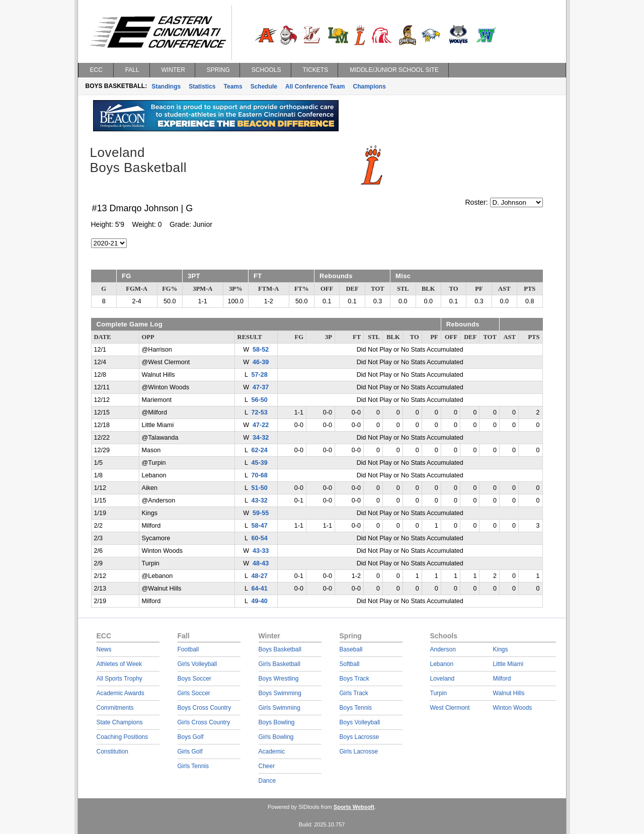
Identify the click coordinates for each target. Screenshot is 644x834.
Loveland (442, 679)
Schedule (264, 87)
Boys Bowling (277, 722)
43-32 (259, 501)
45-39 (259, 463)
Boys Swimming (280, 693)
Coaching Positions (123, 737)
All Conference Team (315, 87)
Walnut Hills (509, 693)
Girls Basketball (279, 664)
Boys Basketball (280, 649)
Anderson (443, 649)
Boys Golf (191, 737)
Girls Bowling (276, 737)
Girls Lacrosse (359, 752)
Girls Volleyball (197, 664)
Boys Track (354, 679)
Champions (370, 87)
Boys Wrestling (279, 679)
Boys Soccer (194, 679)
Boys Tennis (356, 708)
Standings (166, 87)
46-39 (261, 362)
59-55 (261, 513)
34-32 (261, 438)
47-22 (261, 425)
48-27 (259, 576)
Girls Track (354, 693)
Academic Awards (120, 693)
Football (188, 649)
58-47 (259, 526)
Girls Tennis (193, 766)
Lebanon (442, 664)
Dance (267, 781)
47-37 (261, 387)
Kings (501, 649)
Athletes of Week (119, 664)
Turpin (439, 693)
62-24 (259, 450)
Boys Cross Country (205, 708)
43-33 (261, 551)
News (104, 649)
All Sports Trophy (119, 679)
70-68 (259, 475)
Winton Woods (513, 708)
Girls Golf (190, 752)
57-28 (259, 375)
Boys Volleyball (360, 722)
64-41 (259, 589)
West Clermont (450, 708)
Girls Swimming (279, 708)
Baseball (351, 649)
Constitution (112, 752)
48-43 (261, 563)
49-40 (259, 601)
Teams (233, 87)
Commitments (115, 708)
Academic (272, 752)
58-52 (261, 350)
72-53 (259, 412)
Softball (350, 664)
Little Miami (508, 664)
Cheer (267, 766)
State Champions (120, 722)
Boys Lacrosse (359, 737)
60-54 (259, 538)
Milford (502, 679)
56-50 (259, 400)
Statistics (202, 87)
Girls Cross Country (204, 722)
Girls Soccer (194, 693)
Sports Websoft (354, 807)
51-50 (259, 488)
